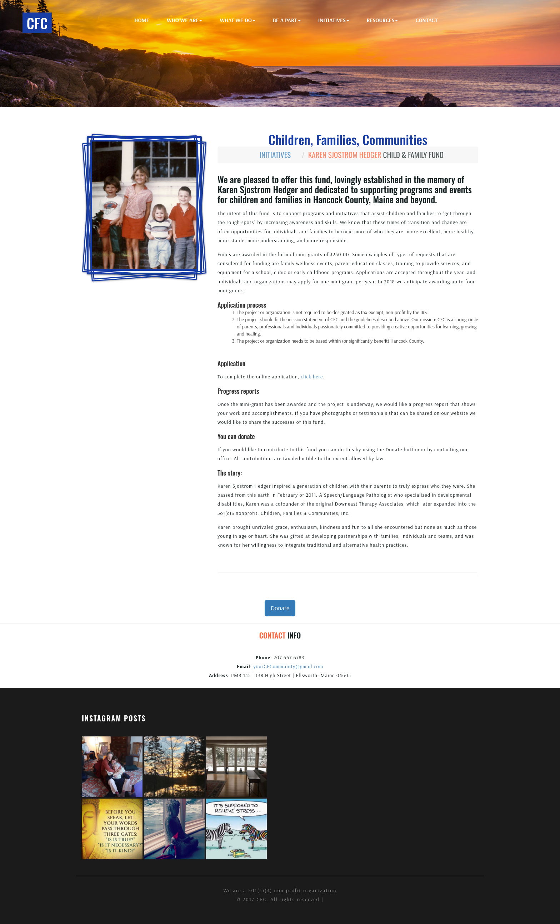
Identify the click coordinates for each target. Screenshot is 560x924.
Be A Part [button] (287, 20)
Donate (280, 608)
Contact (427, 20)
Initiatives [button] (334, 20)
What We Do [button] (238, 20)
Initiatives (275, 155)
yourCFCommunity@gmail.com (288, 666)
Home (142, 20)
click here (312, 377)
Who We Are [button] (184, 20)
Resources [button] (382, 20)
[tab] (348, 568)
